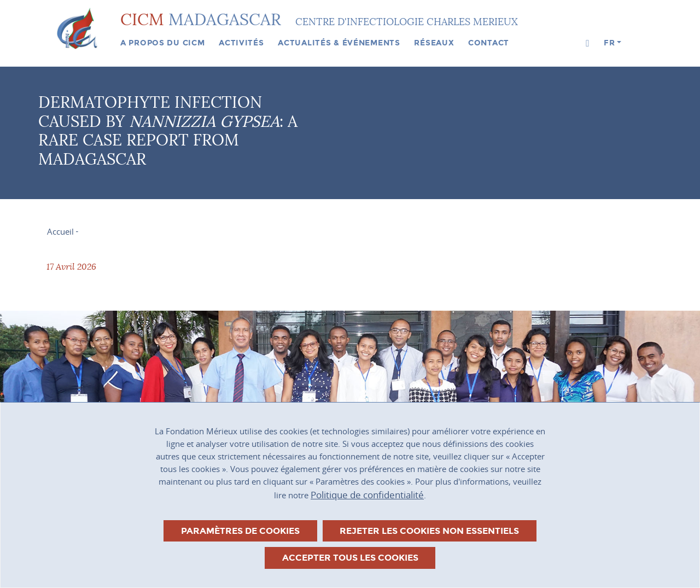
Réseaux (434, 43)
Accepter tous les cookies (350, 558)
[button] (588, 43)
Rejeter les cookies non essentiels (429, 531)
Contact (489, 43)
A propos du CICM (163, 43)
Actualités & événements (339, 43)
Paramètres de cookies (240, 531)
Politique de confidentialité (367, 495)
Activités (241, 43)
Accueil (60, 231)
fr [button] (609, 43)
